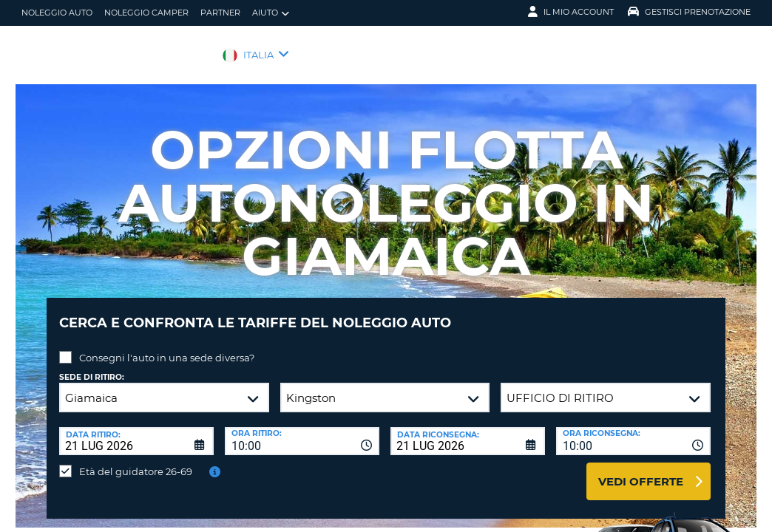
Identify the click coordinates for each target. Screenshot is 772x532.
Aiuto (271, 13)
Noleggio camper (146, 13)
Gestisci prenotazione (689, 12)
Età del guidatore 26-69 (136, 460)
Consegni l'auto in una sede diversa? (167, 347)
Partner (220, 13)
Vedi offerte (641, 470)
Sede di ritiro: (92, 366)
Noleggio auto (57, 13)
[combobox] (302, 430)
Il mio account (571, 12)
